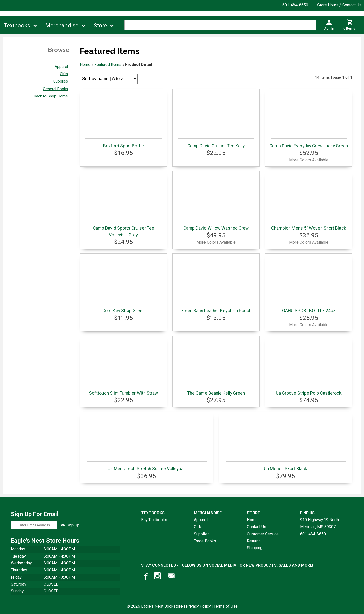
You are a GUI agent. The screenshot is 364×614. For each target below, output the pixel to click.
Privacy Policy (198, 606)
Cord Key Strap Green (123, 308)
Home (85, 64)
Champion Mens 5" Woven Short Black (309, 226)
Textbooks (17, 25)
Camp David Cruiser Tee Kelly (216, 143)
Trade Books (205, 541)
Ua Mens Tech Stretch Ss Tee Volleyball (147, 466)
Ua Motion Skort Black (286, 466)
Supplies (61, 81)
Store (100, 25)
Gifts (64, 74)
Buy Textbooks (154, 520)
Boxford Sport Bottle (123, 143)
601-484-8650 (295, 5)
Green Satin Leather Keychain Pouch (216, 308)
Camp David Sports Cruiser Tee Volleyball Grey (123, 229)
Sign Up (70, 525)
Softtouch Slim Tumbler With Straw (123, 391)
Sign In (329, 28)
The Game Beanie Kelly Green (216, 391)
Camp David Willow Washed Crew (216, 226)
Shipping (255, 548)
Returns (254, 541)
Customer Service (263, 534)
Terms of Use (226, 606)
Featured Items (108, 64)
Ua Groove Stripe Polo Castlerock (309, 391)
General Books (55, 89)
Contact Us (257, 527)
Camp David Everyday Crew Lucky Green (309, 143)
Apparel (61, 67)
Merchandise (62, 25)
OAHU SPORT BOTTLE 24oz (309, 308)
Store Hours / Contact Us (339, 5)
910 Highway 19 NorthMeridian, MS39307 (320, 523)
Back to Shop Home (51, 96)
